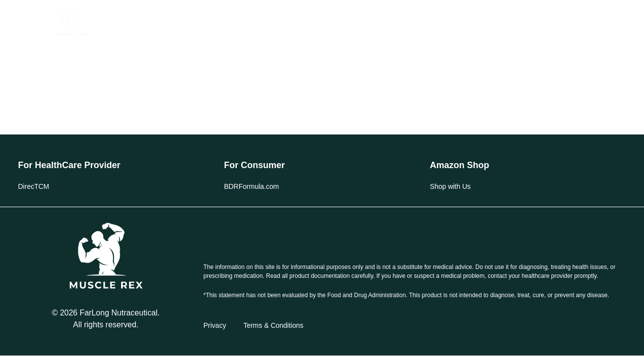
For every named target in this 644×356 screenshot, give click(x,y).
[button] (36, 22)
